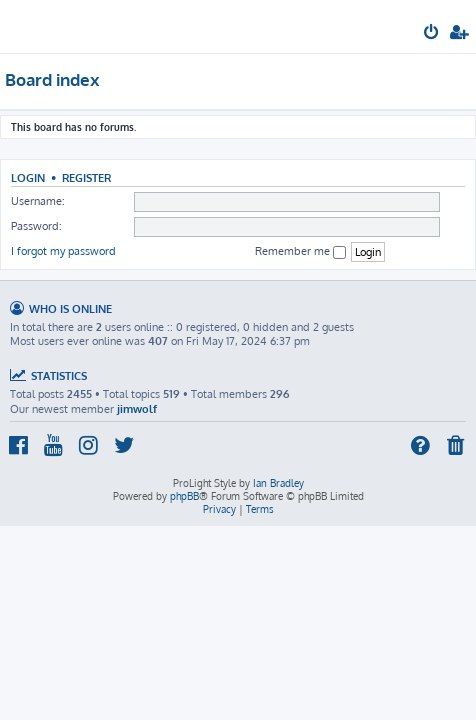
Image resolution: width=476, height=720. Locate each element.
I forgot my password (63, 251)
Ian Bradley (278, 483)
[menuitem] (432, 34)
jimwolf (137, 409)
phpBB (184, 496)
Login (28, 177)
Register (86, 177)
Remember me (300, 251)
